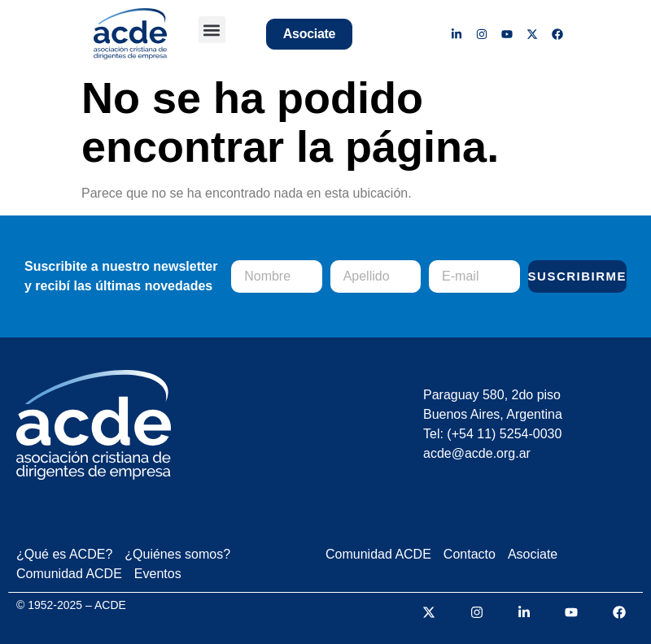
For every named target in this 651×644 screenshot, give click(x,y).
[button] (212, 30)
